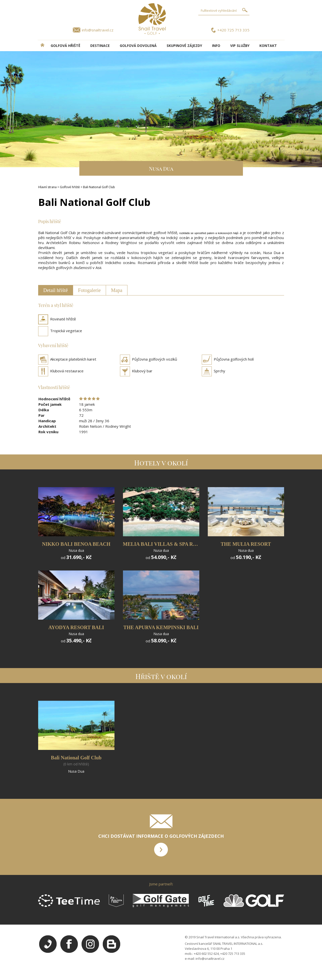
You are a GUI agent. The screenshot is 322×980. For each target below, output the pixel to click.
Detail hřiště (56, 290)
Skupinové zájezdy (184, 46)
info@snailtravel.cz (98, 30)
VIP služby (240, 46)
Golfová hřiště (65, 46)
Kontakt (268, 46)
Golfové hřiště (70, 187)
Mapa (117, 290)
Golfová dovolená (138, 46)
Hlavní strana (47, 187)
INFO (216, 46)
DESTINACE (100, 46)
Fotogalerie (89, 290)
